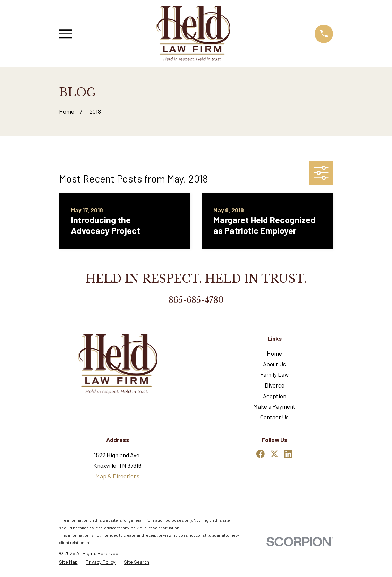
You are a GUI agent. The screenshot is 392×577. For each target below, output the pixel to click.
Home (274, 353)
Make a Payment (274, 406)
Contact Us (274, 417)
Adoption (275, 396)
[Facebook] (261, 454)
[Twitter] (274, 454)
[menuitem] (68, 562)
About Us (274, 364)
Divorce (275, 385)
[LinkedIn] (288, 454)
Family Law (274, 374)
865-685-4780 (196, 300)
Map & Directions (117, 476)
